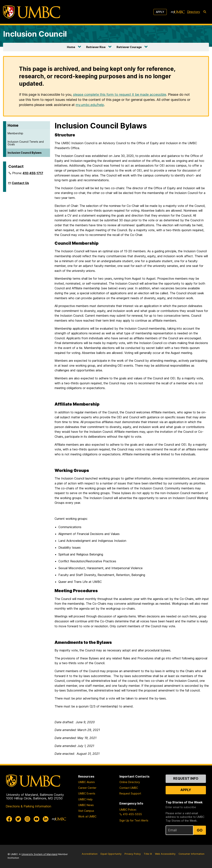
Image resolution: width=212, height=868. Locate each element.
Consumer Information (191, 854)
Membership (15, 133)
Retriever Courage (129, 47)
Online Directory (130, 782)
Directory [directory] (194, 12)
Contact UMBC (129, 788)
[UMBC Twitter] (18, 819)
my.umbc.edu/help (90, 105)
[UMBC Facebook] (9, 819)
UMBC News (86, 805)
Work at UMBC (87, 816)
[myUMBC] (178, 12)
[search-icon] (205, 12)
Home (71, 47)
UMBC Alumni (86, 782)
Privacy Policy (133, 854)
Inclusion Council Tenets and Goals (26, 143)
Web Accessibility (165, 854)
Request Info (186, 778)
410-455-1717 (33, 173)
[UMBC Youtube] (37, 819)
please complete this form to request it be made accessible (120, 95)
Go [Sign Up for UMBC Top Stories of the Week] (200, 830)
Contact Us (20, 183)
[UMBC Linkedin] (46, 819)
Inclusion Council (35, 34)
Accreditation (90, 854)
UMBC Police (128, 810)
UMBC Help (85, 799)
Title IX (148, 854)
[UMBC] (32, 12)
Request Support (130, 793)
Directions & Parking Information (28, 806)
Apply (160, 12)
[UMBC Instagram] (27, 819)
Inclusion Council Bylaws (25, 153)
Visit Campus (86, 811)
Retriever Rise (96, 47)
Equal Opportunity (111, 854)
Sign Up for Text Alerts (134, 820)
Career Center (87, 788)
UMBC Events (87, 793)
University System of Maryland (39, 854)
